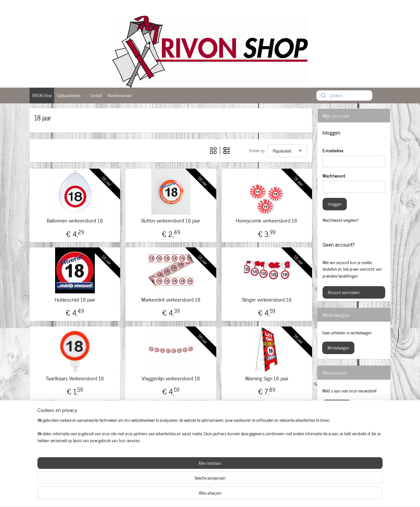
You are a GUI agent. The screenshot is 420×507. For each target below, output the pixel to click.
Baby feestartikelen (54, 462)
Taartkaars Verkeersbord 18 (75, 378)
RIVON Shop (42, 95)
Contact (96, 95)
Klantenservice (120, 95)
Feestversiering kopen (201, 456)
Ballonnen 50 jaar (53, 468)
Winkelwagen (338, 348)
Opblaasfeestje (69, 95)
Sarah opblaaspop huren (275, 456)
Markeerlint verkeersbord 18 (171, 299)
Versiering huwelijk (271, 469)
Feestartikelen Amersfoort (132, 469)
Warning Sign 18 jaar (267, 378)
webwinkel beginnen (221, 495)
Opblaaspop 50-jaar (199, 469)
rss (203, 495)
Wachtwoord (334, 176)
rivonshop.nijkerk (343, 443)
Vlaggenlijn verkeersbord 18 (171, 378)
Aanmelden (337, 406)
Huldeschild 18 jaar (75, 299)
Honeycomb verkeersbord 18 (267, 220)
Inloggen (335, 204)
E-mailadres (333, 151)
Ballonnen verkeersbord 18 (75, 220)
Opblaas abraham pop (201, 463)
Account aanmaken (344, 292)
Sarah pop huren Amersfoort (278, 463)
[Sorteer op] (287, 151)
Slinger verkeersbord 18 (267, 299)
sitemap (193, 495)
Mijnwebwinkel (266, 495)
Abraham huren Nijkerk (130, 456)
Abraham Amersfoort (56, 455)
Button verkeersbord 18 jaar (171, 220)
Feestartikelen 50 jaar (128, 463)
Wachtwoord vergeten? (341, 220)
